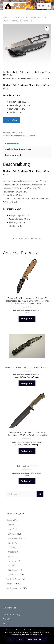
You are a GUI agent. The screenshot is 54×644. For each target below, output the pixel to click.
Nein (20, 639)
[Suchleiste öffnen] (39, 6)
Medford (12, 552)
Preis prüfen (12, 120)
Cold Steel (13, 529)
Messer (16, 17)
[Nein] (51, 636)
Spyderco (12, 534)
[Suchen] (40, 494)
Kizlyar (11, 525)
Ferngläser (11, 584)
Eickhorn (24, 17)
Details (47, 78)
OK (11, 639)
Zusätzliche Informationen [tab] (19, 149)
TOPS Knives (14, 574)
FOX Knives (13, 570)
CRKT (11, 547)
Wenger (12, 566)
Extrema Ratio (15, 538)
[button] (47, 28)
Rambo (11, 543)
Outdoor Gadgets (14, 579)
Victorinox (13, 561)
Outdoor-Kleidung (14, 588)
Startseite (7, 17)
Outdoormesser (29, 135)
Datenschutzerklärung (36, 639)
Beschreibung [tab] (12, 144)
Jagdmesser (18, 135)
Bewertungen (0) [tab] (14, 155)
